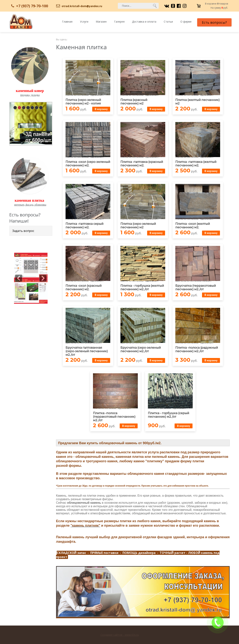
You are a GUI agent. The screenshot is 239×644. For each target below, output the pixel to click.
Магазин (101, 22)
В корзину (101, 109)
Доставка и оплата (144, 22)
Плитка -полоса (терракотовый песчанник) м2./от (114, 417)
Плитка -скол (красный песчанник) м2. (84, 287)
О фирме (186, 22)
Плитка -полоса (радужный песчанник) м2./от (197, 349)
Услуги (84, 22)
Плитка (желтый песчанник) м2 (197, 102)
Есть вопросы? (214, 22)
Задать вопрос (23, 231)
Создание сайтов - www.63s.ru (120, 635)
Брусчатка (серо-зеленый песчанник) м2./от (141, 349)
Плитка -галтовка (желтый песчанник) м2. (196, 164)
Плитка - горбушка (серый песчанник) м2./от (169, 415)
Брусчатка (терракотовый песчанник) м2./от (196, 287)
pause (31, 123)
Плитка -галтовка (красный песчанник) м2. (142, 164)
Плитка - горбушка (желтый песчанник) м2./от (142, 287)
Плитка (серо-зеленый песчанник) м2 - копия (83, 102)
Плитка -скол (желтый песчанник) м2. (193, 226)
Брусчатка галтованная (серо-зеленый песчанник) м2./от (87, 351)
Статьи (168, 22)
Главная (67, 22)
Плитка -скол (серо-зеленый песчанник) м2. (88, 164)
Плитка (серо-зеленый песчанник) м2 (138, 226)
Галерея (119, 22)
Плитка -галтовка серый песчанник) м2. (84, 226)
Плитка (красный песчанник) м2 (134, 102)
